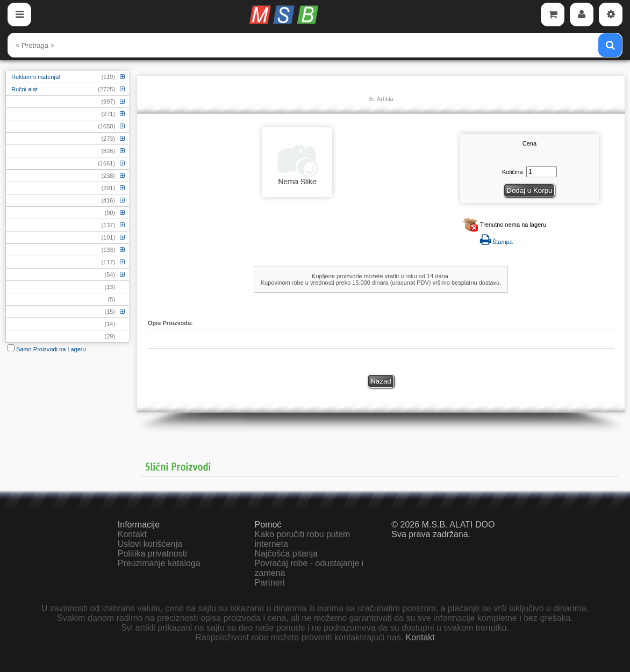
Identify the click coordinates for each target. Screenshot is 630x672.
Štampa (496, 242)
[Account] (582, 15)
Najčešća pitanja (286, 554)
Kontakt (132, 534)
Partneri (270, 583)
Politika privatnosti (152, 554)
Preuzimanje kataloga (159, 563)
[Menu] (19, 15)
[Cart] (553, 15)
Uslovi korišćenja (150, 544)
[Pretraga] (610, 45)
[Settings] (611, 15)
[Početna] (286, 15)
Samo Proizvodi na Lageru (47, 349)
